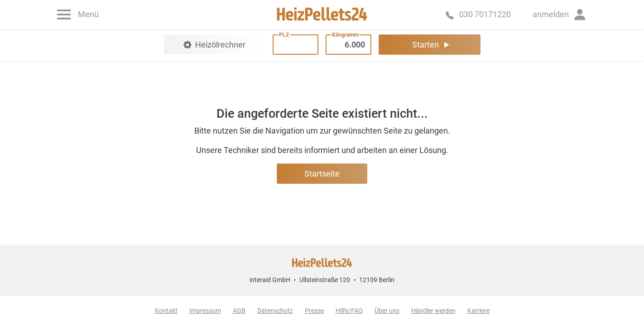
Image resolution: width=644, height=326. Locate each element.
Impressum (205, 311)
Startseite (322, 174)
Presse (314, 311)
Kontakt (166, 311)
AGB (239, 311)
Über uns (387, 311)
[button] (560, 14)
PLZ (284, 35)
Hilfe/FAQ (349, 311)
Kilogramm (345, 35)
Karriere (478, 311)
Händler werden (433, 311)
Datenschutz (275, 311)
